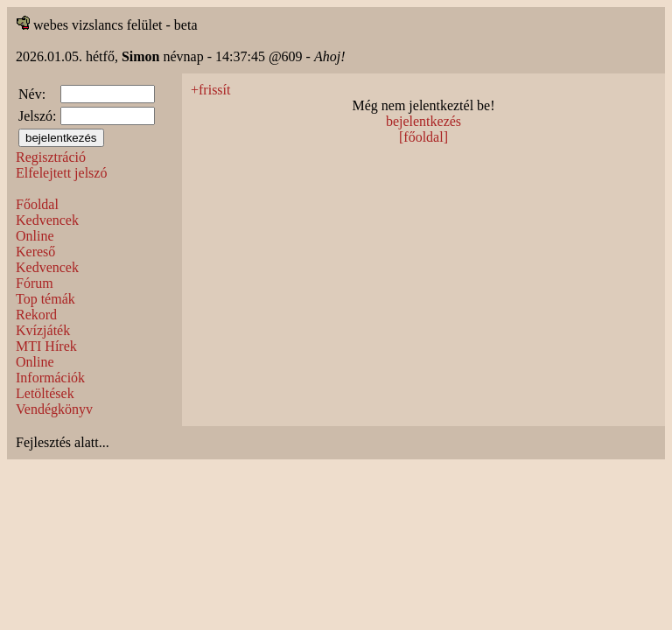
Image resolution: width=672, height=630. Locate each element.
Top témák (45, 299)
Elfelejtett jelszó (61, 173)
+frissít (210, 90)
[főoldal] (423, 137)
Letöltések (45, 393)
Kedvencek (47, 220)
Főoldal (37, 204)
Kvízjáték (43, 330)
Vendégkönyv (54, 409)
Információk (50, 378)
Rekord (36, 315)
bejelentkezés (423, 121)
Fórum (35, 283)
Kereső (35, 252)
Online (35, 236)
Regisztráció (51, 157)
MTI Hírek (46, 346)
